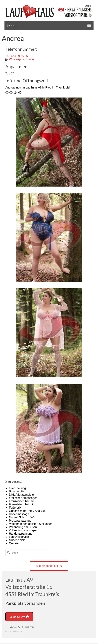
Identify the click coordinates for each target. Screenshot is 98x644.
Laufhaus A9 (19, 617)
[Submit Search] (8, 553)
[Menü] (49, 26)
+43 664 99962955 (17, 56)
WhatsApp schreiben (22, 59)
